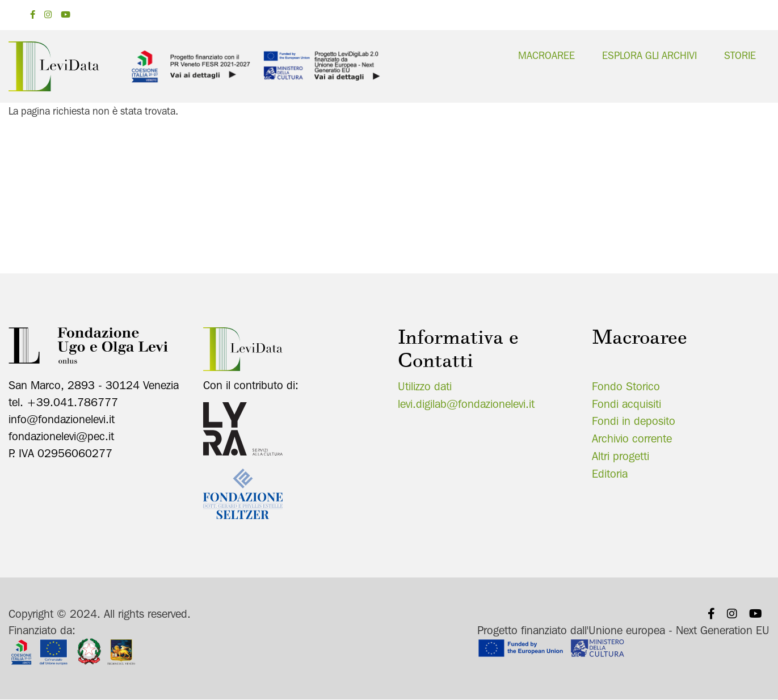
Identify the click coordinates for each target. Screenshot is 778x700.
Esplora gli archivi (649, 55)
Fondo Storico (626, 386)
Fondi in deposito (634, 421)
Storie (740, 55)
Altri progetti (621, 456)
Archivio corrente (632, 438)
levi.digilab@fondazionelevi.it (466, 404)
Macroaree (546, 55)
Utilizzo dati (425, 386)
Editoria (610, 474)
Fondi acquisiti (626, 404)
